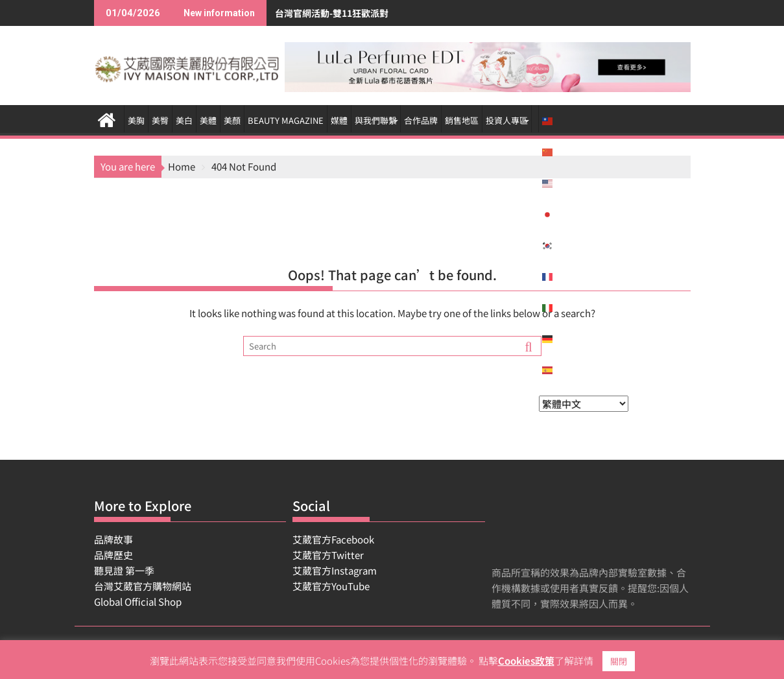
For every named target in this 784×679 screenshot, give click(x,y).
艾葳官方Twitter (328, 555)
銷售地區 (462, 120)
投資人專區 (507, 120)
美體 (208, 120)
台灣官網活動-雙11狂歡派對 (287, 13)
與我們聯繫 (376, 120)
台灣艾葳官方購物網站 (143, 586)
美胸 (136, 120)
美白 (184, 120)
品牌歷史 (113, 555)
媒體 (339, 120)
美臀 (160, 120)
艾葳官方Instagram (335, 570)
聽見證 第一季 (124, 570)
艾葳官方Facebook (333, 539)
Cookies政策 (526, 661)
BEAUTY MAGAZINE (286, 120)
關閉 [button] (619, 661)
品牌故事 (113, 539)
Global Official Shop (138, 602)
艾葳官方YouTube (331, 586)
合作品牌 (421, 120)
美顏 (232, 120)
